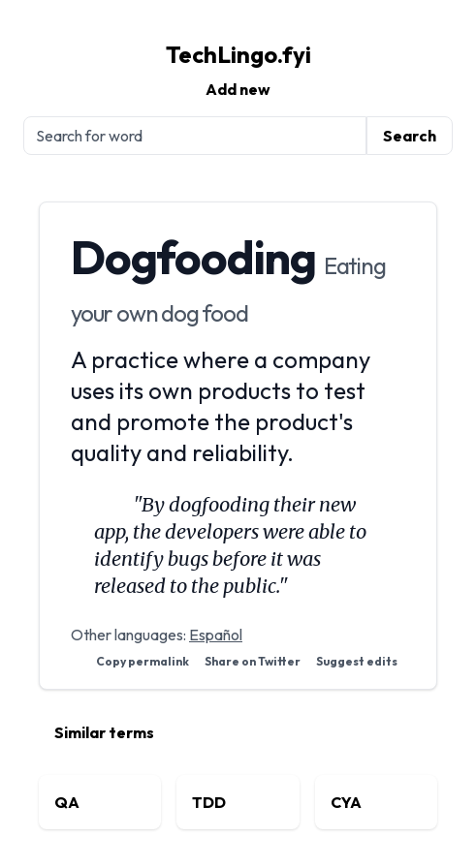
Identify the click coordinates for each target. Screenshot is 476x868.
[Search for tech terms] (195, 136)
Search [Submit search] (410, 136)
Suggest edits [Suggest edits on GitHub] (357, 661)
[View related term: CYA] (376, 802)
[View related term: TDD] (238, 802)
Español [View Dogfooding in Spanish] (216, 635)
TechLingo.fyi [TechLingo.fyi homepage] (238, 54)
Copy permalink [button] (143, 661)
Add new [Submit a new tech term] (238, 89)
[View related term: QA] (100, 802)
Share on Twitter (253, 661)
